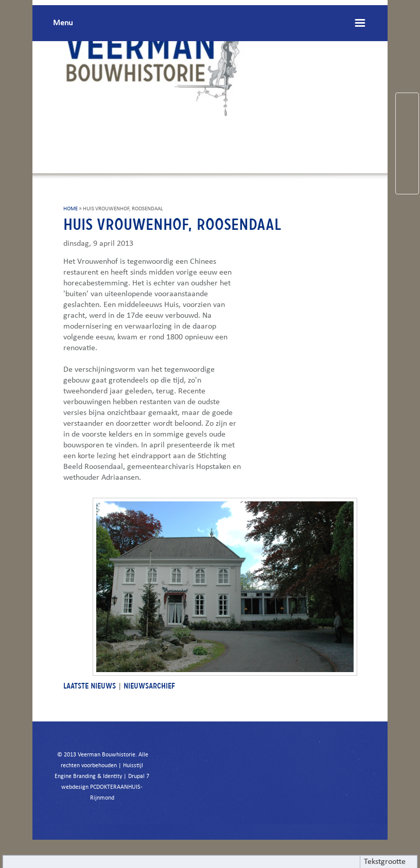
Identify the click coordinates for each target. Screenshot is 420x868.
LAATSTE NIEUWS (90, 686)
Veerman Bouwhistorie (107, 755)
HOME (71, 209)
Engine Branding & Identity (88, 776)
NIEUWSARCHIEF (149, 686)
